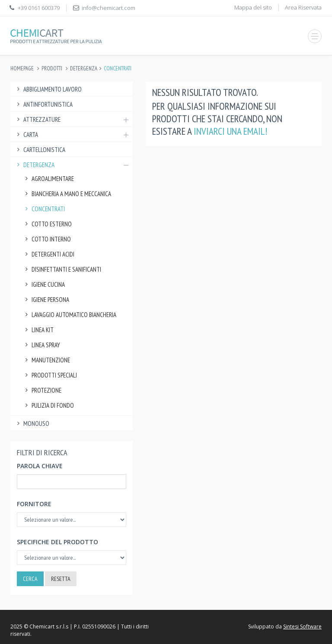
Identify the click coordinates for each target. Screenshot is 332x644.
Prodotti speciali (50, 375)
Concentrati (44, 209)
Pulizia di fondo (48, 405)
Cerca (30, 579)
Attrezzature (72, 119)
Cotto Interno (47, 239)
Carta (72, 135)
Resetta (61, 579)
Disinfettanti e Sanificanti (62, 269)
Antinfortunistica (44, 104)
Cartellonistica (40, 150)
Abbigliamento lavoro (48, 89)
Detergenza (84, 68)
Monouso (32, 424)
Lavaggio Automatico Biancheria (70, 315)
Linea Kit (38, 330)
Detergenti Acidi (49, 254)
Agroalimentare (48, 179)
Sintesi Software (302, 627)
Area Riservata (303, 7)
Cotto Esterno (47, 224)
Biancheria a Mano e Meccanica (67, 194)
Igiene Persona (46, 300)
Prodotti (52, 68)
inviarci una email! (230, 131)
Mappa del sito (253, 7)
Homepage (22, 68)
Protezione (42, 390)
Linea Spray (41, 345)
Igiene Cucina (44, 284)
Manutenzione (46, 360)
